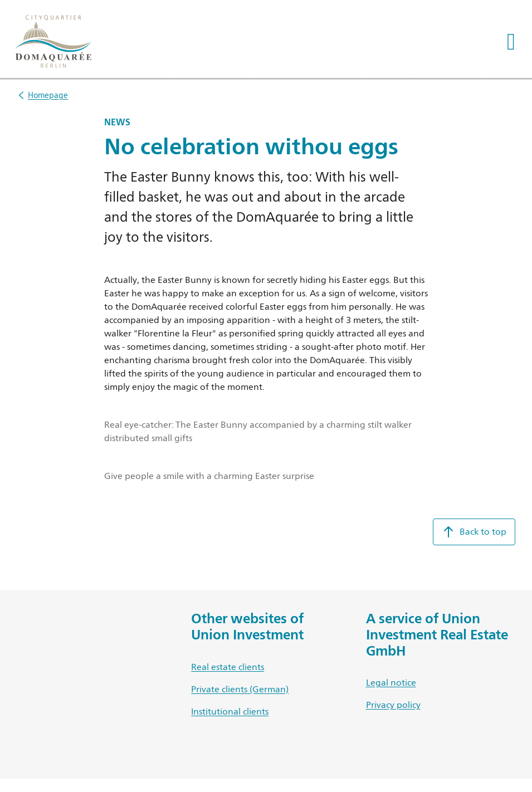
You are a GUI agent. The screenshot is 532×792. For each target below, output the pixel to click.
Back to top (474, 532)
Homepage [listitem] (48, 95)
